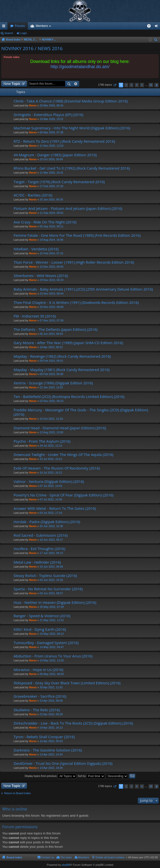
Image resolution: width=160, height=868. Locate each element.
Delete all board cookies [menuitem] (110, 857)
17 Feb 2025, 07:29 (51, 186)
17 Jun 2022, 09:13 (51, 553)
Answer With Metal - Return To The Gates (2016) (55, 508)
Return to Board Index (18, 793)
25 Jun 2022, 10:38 (51, 526)
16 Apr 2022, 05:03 (51, 741)
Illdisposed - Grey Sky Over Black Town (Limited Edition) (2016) (67, 683)
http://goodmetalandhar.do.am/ (80, 67)
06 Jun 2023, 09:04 (51, 334)
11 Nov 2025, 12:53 (52, 146)
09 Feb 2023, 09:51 (51, 361)
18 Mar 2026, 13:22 (51, 119)
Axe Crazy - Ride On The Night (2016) (45, 222)
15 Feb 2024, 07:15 (51, 253)
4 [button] (137, 85)
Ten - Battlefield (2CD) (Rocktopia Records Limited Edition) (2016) (69, 397)
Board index (14, 857)
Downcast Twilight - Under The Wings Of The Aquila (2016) (63, 455)
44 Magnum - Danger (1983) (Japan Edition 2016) (55, 155)
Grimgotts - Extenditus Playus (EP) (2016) (48, 115)
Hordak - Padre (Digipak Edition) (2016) (47, 522)
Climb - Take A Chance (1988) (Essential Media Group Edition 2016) (71, 101)
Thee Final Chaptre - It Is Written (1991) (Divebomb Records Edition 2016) (76, 303)
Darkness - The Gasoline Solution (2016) (48, 750)
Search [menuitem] (156, 40)
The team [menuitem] (66, 857)
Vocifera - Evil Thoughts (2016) (39, 549)
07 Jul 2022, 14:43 (51, 486)
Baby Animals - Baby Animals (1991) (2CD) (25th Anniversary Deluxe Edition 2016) (83, 289)
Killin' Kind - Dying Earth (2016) (40, 629)
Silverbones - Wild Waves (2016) (41, 276)
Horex (33, 105)
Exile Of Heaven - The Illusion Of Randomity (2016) (57, 468)
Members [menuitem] (84, 857)
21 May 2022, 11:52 (52, 620)
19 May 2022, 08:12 (52, 634)
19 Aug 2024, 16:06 (51, 240)
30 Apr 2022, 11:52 (51, 687)
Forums (20, 26)
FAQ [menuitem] (150, 27)
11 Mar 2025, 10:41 (51, 173)
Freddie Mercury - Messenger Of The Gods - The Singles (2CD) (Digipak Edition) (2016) (81, 412)
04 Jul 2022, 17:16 (51, 513)
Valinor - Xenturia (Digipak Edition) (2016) (49, 482)
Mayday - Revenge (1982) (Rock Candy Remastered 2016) (62, 356)
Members (42, 26)
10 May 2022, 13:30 (52, 660)
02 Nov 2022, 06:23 (52, 401)
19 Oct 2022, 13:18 (51, 419)
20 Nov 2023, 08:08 (52, 307)
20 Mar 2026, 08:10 (51, 105)
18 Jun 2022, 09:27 (51, 540)
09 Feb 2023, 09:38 (51, 374)
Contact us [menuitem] (48, 857)
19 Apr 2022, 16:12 (51, 728)
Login (24, 33)
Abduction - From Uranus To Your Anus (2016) (53, 656)
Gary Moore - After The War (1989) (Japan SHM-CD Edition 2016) (68, 343)
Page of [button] (115, 85)
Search (9, 33)
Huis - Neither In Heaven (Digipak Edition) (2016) (55, 602)
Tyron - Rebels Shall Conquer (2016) (44, 737)
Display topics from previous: (51, 776)
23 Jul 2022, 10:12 (51, 459)
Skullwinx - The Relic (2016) (37, 710)
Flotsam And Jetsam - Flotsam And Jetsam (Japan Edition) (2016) (68, 208)
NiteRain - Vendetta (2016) (36, 249)
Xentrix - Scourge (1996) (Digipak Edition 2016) (53, 383)
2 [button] (126, 85)
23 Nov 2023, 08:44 (52, 294)
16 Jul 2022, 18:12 (51, 473)
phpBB (66, 865)
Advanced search (76, 84)
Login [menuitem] (157, 27)
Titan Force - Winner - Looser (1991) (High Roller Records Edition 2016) (74, 262)
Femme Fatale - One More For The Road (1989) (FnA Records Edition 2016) (77, 235)
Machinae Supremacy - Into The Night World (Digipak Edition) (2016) (72, 128)
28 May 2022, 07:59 (52, 607)
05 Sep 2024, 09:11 (52, 226)
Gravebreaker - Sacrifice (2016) (40, 696)
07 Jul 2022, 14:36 (51, 499)
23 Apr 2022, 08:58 (51, 701)
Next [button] (156, 85)
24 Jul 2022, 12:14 (51, 446)
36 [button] (151, 85)
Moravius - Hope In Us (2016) (38, 670)
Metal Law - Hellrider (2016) (37, 562)
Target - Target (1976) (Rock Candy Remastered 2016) (59, 182)
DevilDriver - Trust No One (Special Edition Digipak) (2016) (63, 763)
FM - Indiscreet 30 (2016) (35, 316)
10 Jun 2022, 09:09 (51, 567)
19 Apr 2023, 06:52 (51, 347)
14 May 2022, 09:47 (52, 647)
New (12, 84)
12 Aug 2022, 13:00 (51, 432)
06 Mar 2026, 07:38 (51, 132)
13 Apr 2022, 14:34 (51, 754)
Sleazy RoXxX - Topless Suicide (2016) (45, 576)
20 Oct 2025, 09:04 (51, 159)
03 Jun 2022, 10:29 (51, 580)
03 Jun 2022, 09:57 (51, 593)
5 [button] (142, 85)
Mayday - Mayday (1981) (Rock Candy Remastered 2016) (62, 370)
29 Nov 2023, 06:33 (52, 280)
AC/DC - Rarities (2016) (33, 195)
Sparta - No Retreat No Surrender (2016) (48, 589)
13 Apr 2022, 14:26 (51, 768)
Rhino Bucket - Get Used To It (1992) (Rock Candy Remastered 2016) (72, 168)
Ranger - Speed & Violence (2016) (42, 616)
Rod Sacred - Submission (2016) (41, 535)
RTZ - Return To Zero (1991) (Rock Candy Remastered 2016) (64, 141)
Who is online (15, 809)
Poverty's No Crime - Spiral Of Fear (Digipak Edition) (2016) (64, 495)
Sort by (91, 776)
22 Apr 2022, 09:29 (51, 714)
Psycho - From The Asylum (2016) (42, 441)
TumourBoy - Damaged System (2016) (46, 643)
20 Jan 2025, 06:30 (51, 199)
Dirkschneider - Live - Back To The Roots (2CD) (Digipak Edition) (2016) (73, 723)
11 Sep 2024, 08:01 (52, 213)
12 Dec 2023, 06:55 (52, 267)
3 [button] (131, 85)
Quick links (5, 27)
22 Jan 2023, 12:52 (51, 387)
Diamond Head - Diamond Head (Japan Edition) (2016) (60, 428)
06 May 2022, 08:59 (52, 674)
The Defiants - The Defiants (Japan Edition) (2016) (56, 329)
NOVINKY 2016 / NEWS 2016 (32, 48)
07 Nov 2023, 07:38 (52, 320)
